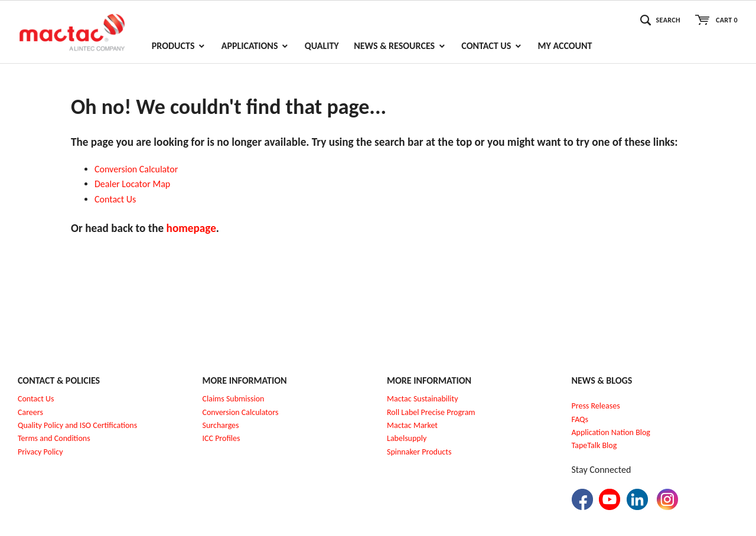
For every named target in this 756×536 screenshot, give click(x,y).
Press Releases (596, 406)
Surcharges (221, 425)
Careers (30, 412)
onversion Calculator (139, 169)
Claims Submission (234, 399)
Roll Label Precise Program (431, 412)
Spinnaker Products (419, 452)
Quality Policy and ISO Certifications (77, 425)
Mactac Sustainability (423, 399)
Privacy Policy (40, 452)
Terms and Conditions (54, 438)
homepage (191, 228)
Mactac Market (412, 425)
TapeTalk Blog (594, 445)
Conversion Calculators (241, 412)
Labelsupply (407, 438)
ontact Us (118, 199)
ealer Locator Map (135, 184)
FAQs (580, 419)
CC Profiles (222, 438)
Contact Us (36, 399)
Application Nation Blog (611, 432)
